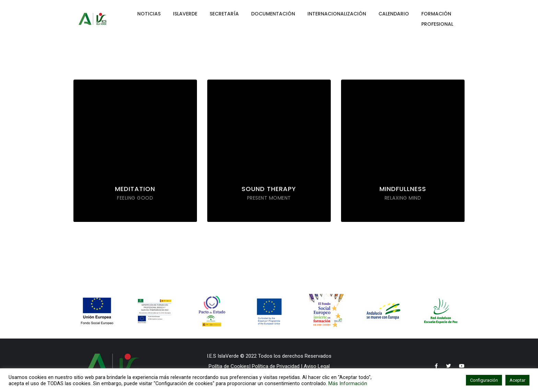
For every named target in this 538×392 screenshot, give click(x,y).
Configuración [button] (484, 380)
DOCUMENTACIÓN (273, 14)
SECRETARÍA (224, 14)
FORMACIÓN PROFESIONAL (437, 19)
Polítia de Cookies (229, 366)
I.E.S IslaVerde (223, 356)
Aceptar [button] (517, 380)
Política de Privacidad (275, 366)
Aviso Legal (317, 366)
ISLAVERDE (185, 14)
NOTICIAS (149, 14)
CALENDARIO (394, 14)
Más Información (348, 383)
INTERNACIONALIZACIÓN (337, 14)
